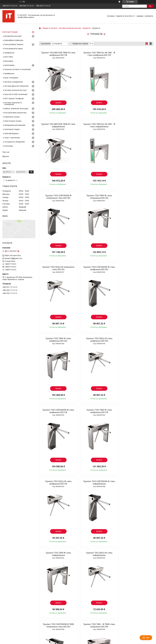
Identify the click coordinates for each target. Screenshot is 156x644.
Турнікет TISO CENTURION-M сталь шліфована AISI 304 (96, 197)
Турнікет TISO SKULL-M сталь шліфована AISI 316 (57, 340)
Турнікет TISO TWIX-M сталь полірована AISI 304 (135, 125)
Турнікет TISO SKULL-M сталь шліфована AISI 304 (57, 268)
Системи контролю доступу (70, 28)
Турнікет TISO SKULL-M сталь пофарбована (57, 411)
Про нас (6, 152)
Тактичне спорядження (14, 82)
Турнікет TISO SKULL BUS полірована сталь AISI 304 (57, 483)
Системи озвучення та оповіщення (13, 104)
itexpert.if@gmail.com (13, 258)
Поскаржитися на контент (75, 642)
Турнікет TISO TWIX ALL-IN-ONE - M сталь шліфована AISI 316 (96, 54)
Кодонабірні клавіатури (14, 40)
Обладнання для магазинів (15, 125)
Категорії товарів (10, 32)
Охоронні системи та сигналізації (17, 69)
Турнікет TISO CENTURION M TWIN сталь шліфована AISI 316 (135, 554)
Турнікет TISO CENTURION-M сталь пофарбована (96, 340)
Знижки (140, 16)
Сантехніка (9, 146)
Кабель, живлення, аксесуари (16, 109)
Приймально (9, 53)
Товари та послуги (124, 16)
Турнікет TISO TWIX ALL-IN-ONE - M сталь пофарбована (57, 125)
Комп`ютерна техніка (13, 121)
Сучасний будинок (11, 134)
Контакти (149, 16)
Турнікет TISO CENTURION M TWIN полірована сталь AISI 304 (96, 411)
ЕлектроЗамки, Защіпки (14, 44)
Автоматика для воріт (13, 36)
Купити (57, 103)
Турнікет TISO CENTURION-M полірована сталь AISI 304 (96, 125)
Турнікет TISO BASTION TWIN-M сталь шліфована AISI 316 (57, 54)
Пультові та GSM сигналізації (16, 94)
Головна (111, 16)
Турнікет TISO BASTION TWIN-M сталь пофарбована (135, 54)
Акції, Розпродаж (11, 78)
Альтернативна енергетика (15, 113)
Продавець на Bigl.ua (78, 639)
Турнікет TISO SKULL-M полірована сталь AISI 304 (57, 197)
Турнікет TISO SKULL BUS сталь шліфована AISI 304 (96, 554)
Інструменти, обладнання (14, 142)
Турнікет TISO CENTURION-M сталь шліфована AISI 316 (96, 268)
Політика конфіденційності (94, 642)
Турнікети (87, 28)
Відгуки (6, 156)
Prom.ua (90, 637)
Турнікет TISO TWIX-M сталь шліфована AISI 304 (135, 197)
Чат (146, 638)
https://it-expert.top (13, 256)
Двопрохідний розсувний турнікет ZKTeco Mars (96, 483)
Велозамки (9, 61)
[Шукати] (150, 6)
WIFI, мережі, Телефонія (14, 99)
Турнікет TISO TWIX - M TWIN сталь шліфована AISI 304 (57, 554)
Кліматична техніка (12, 117)
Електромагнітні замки (13, 49)
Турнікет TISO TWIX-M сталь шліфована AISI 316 (135, 268)
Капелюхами (9, 65)
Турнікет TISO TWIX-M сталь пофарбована (135, 340)
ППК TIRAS (9, 57)
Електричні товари (12, 129)
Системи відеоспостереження (16, 86)
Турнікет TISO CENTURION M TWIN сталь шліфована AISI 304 (135, 483)
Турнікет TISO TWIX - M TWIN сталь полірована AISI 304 (135, 411)
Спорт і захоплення (12, 138)
